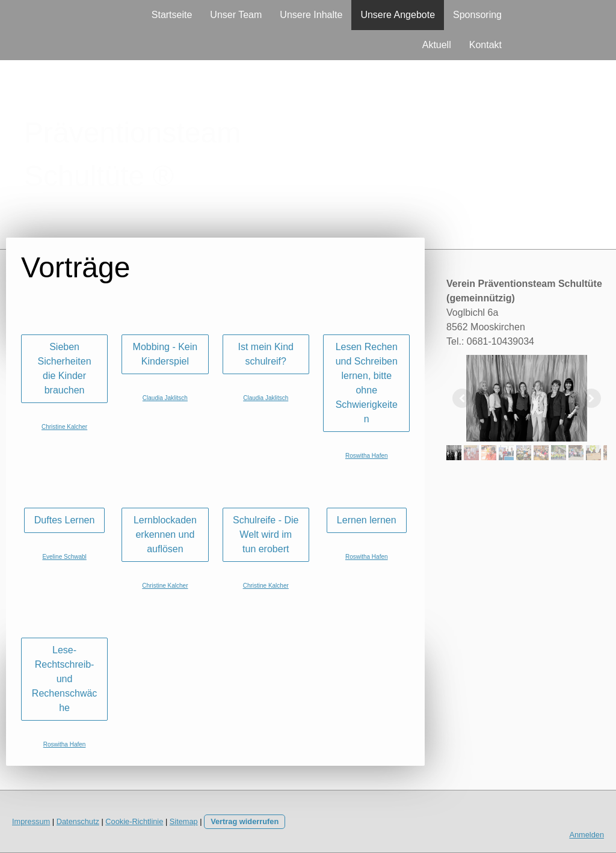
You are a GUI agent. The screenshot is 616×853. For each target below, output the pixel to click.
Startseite (172, 15)
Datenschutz (78, 821)
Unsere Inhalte (311, 15)
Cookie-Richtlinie (134, 821)
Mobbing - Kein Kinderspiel (165, 354)
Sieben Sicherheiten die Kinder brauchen (65, 368)
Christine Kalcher (64, 427)
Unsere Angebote (398, 15)
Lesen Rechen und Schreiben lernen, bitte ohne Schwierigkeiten (367, 383)
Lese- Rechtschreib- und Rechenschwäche (65, 679)
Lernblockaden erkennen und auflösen (165, 534)
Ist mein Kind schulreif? (265, 354)
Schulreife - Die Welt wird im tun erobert (266, 534)
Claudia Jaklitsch (165, 398)
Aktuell (437, 45)
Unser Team (236, 15)
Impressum (31, 821)
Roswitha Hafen (367, 456)
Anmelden (587, 835)
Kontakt (485, 45)
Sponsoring (477, 15)
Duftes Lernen (65, 520)
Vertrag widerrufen (245, 821)
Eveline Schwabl (64, 557)
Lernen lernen (367, 520)
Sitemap (184, 821)
